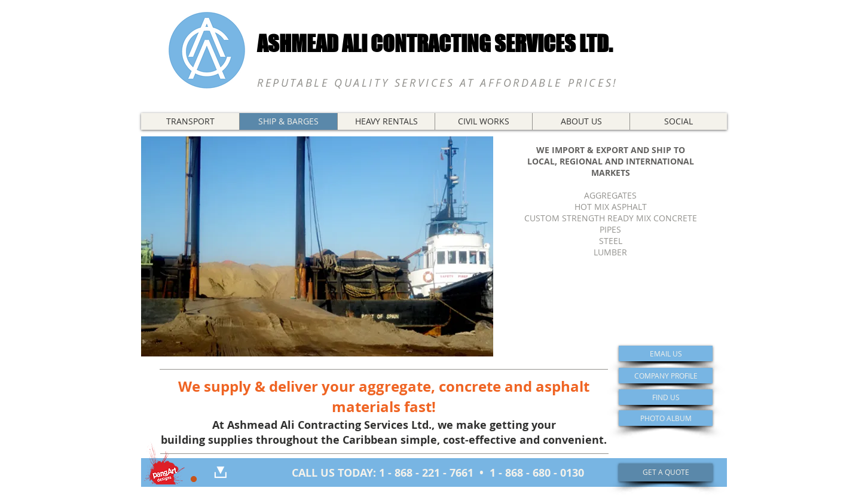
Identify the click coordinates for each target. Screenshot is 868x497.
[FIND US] (666, 397)
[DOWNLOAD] (220, 472)
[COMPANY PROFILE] (666, 376)
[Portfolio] (164, 463)
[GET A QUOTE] (666, 472)
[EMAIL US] (666, 353)
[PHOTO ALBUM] (666, 418)
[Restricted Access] (193, 479)
